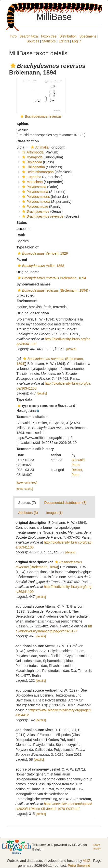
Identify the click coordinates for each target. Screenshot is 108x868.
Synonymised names (34, 284)
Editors (64, 41)
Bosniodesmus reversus (43, 116)
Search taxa (29, 36)
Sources (33, 41)
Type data (24, 399)
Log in (77, 41)
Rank (21, 235)
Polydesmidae (34, 207)
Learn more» (97, 847)
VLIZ (87, 861)
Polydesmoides (35, 197)
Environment (27, 301)
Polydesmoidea (35, 202)
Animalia (39, 147)
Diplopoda (31, 162)
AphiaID (23, 124)
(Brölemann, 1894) (52, 290)
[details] (71, 349)
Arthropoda (32, 152)
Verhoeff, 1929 (42, 253)
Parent (22, 260)
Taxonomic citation (32, 417)
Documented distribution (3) (65, 503)
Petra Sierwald (79, 866)
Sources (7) (27, 503)
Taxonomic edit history (35, 449)
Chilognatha (33, 167)
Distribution (68, 36)
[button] (13, 66)
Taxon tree (48, 36)
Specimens (88, 36)
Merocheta (32, 182)
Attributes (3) (28, 513)
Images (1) (54, 513)
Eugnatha (31, 177)
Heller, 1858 (40, 266)
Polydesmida (34, 187)
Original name (28, 272)
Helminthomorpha (37, 172)
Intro (13, 36)
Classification (28, 141)
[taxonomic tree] (27, 483)
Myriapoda (32, 157)
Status (22, 223)
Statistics (49, 41)
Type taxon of (27, 247)
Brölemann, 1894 (51, 278)
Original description (33, 313)
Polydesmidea (34, 192)
